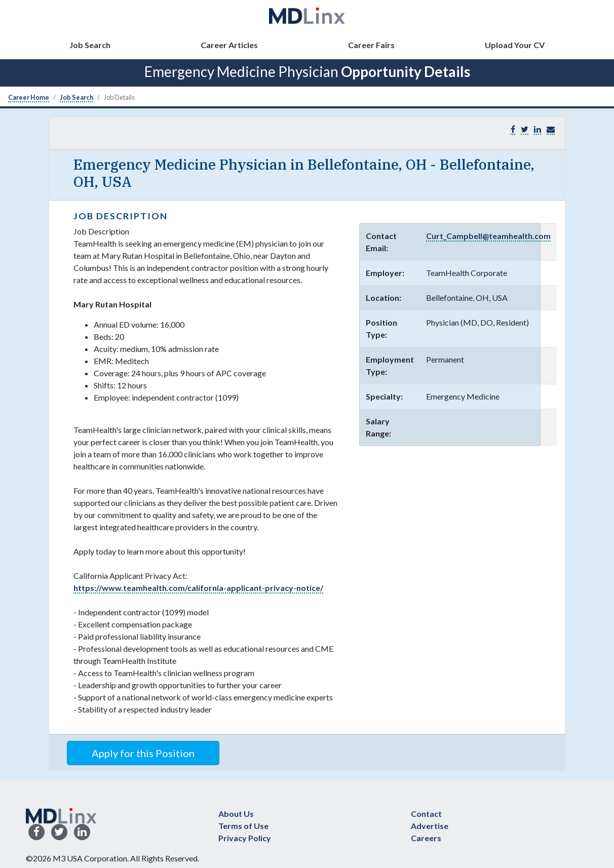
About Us (236, 814)
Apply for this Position (143, 753)
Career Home (29, 97)
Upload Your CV (515, 45)
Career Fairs (371, 45)
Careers (426, 838)
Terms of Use (243, 826)
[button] (551, 129)
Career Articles (229, 45)
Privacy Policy (245, 838)
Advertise (430, 826)
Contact (426, 814)
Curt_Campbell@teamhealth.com (488, 236)
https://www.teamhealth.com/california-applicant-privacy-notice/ (198, 588)
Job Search (90, 45)
